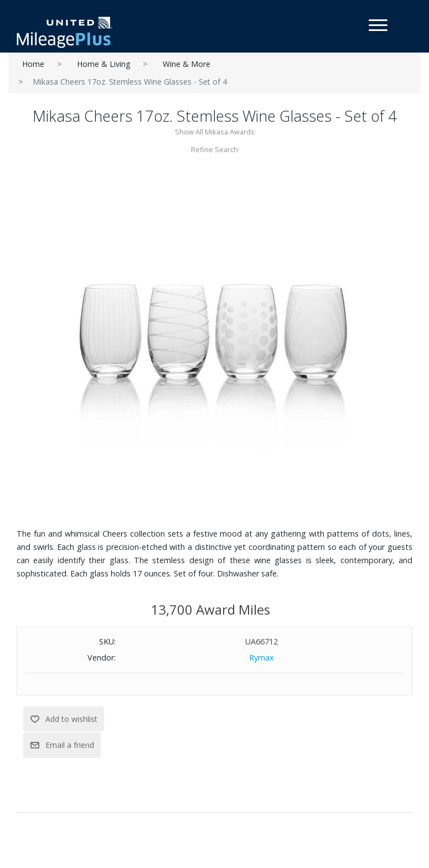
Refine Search (215, 149)
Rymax (262, 658)
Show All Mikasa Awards (215, 132)
